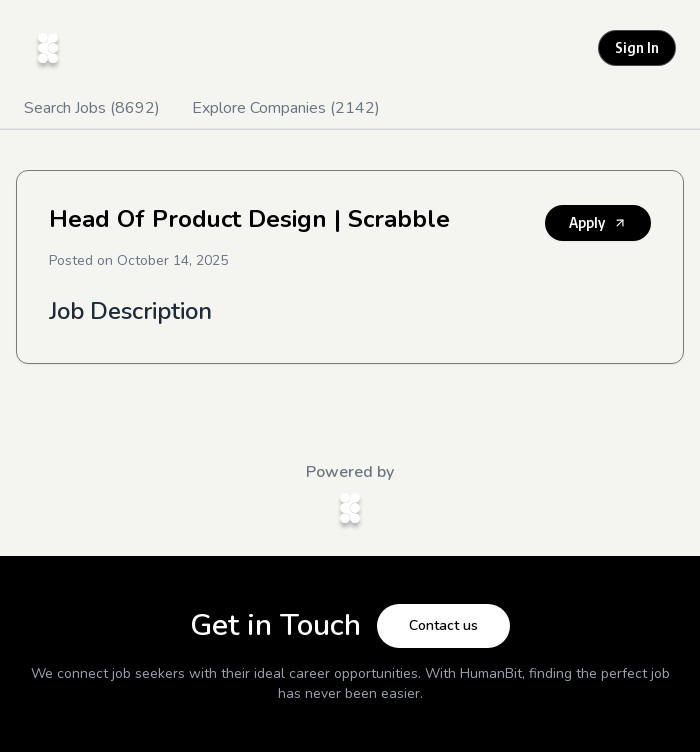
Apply (598, 222)
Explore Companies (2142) (286, 108)
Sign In (637, 47)
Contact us (443, 625)
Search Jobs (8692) (92, 108)
